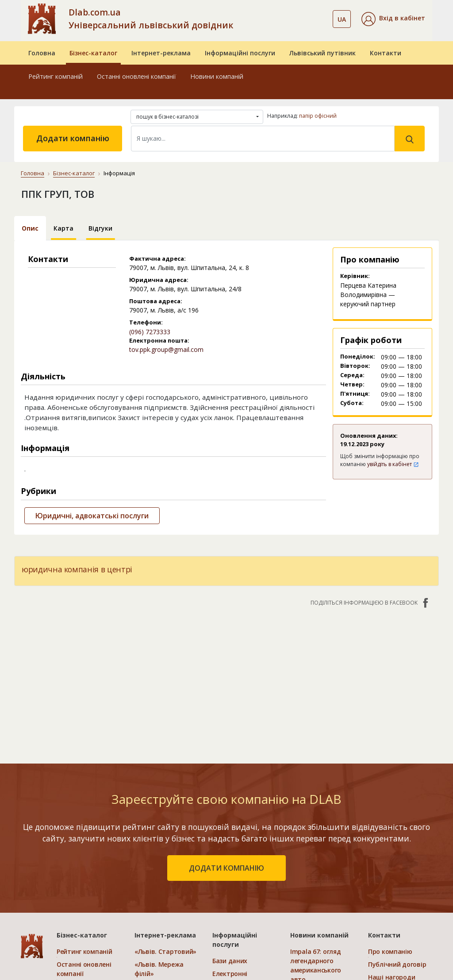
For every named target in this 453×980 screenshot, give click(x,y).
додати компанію (226, 744)
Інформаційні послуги (240, 53)
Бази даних (230, 837)
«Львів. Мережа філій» (159, 845)
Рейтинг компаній (56, 76)
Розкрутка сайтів (239, 910)
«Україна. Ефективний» (155, 867)
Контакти (386, 53)
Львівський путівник (322, 53)
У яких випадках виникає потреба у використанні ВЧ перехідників (320, 882)
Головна (42, 53)
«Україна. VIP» (156, 907)
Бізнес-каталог (93, 53)
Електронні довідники (230, 854)
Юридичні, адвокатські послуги (92, 516)
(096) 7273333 (150, 332)
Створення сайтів (240, 897)
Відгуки (100, 228)
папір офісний (318, 116)
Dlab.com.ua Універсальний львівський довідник (151, 19)
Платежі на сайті (395, 892)
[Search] (263, 139)
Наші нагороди (392, 853)
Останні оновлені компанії (136, 76)
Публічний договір (397, 840)
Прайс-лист (386, 879)
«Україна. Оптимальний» (158, 889)
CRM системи (233, 872)
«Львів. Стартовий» (165, 828)
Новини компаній (217, 76)
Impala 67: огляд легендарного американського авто (316, 841)
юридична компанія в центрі (77, 569)
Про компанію (390, 828)
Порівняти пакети (163, 920)
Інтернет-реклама (161, 53)
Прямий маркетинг (242, 885)
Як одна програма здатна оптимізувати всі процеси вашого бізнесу (319, 928)
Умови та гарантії (396, 866)
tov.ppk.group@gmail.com (166, 349)
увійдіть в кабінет (393, 464)
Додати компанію (73, 138)
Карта (63, 228)
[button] (393, 19)
